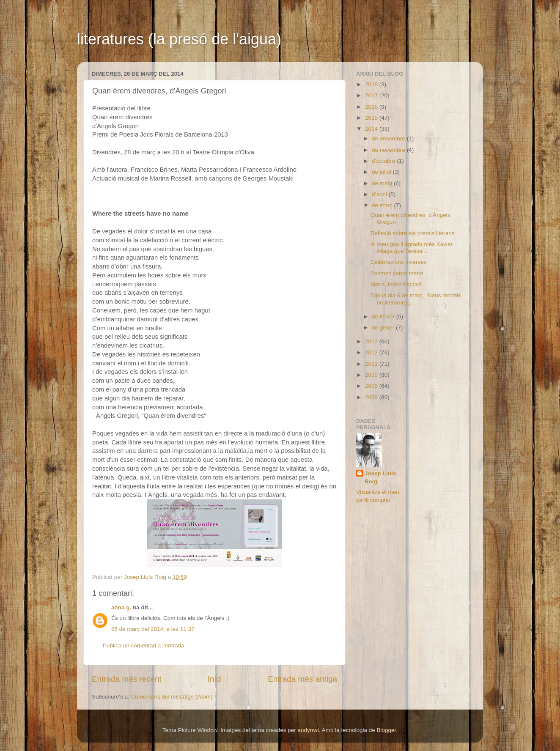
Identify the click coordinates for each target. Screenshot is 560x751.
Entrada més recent (127, 679)
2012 (372, 352)
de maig (383, 183)
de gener (384, 328)
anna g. (121, 607)
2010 (372, 375)
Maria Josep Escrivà (396, 284)
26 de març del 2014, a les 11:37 (153, 629)
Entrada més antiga (302, 679)
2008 (372, 397)
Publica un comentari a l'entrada (143, 645)
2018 (372, 84)
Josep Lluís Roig (380, 477)
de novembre (389, 150)
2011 (372, 364)
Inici (215, 679)
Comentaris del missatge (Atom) (172, 697)
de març (383, 205)
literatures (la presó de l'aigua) (179, 39)
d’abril (380, 194)
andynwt (308, 730)
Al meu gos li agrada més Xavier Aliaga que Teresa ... (412, 248)
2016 (372, 107)
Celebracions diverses (399, 262)
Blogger (386, 730)
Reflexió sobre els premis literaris (413, 233)
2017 (372, 95)
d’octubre (384, 161)
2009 (372, 386)
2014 (372, 129)
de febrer (384, 317)
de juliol (382, 172)
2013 (372, 341)
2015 (372, 118)
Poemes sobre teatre (397, 273)
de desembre (389, 138)
